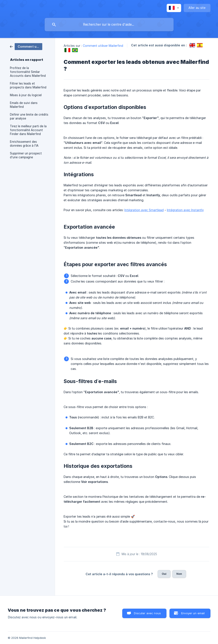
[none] (174, 8)
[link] (26, 46)
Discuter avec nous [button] (147, 613)
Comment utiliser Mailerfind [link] (103, 46)
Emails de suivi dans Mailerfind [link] (24, 105)
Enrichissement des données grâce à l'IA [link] (24, 144)
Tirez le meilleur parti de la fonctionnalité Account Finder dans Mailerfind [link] (28, 130)
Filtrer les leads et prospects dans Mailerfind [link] (28, 85)
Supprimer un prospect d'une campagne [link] (26, 155)
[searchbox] (109, 25)
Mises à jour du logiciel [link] (26, 95)
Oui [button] (164, 574)
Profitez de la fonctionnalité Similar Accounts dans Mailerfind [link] (28, 72)
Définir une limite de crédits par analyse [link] (29, 116)
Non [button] (179, 574)
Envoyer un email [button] (193, 613)
